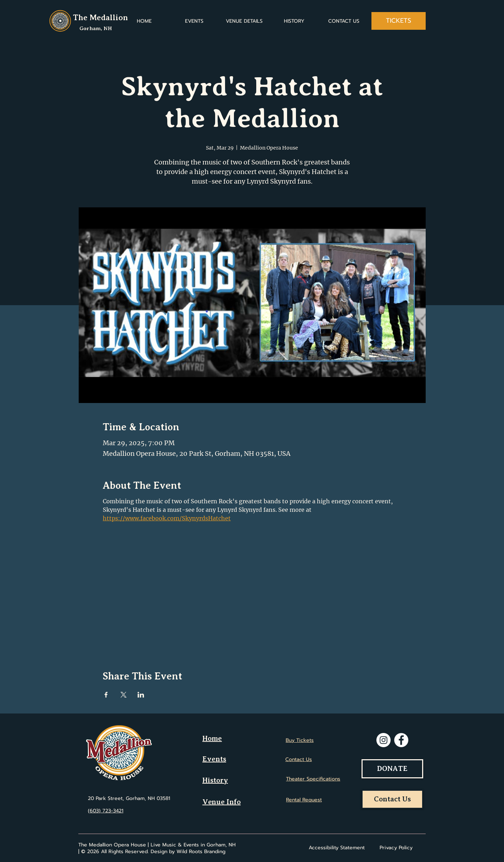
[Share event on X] (124, 695)
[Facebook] (401, 740)
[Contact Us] (392, 799)
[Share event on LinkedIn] (141, 695)
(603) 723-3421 (106, 811)
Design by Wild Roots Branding (188, 852)
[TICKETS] (399, 21)
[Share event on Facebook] (106, 695)
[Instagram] (383, 740)
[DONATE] (392, 769)
